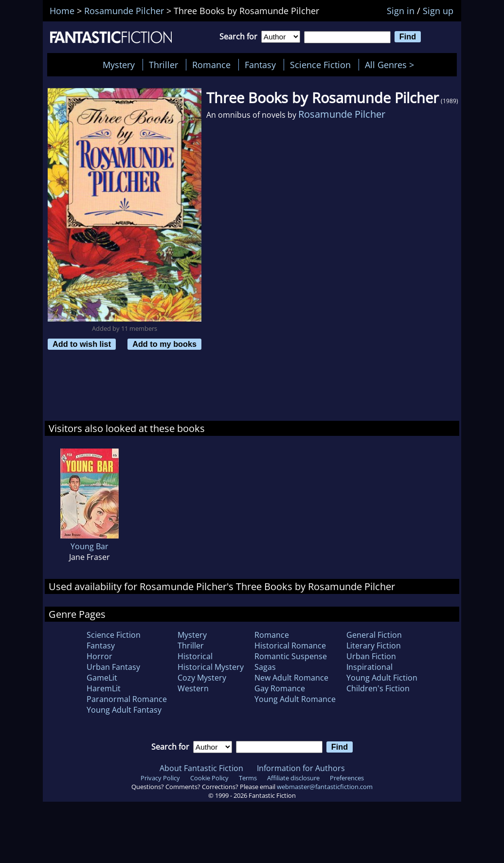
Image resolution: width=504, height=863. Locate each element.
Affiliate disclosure (293, 778)
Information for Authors (301, 768)
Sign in (401, 11)
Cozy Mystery (202, 678)
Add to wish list (82, 344)
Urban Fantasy (113, 667)
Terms (248, 778)
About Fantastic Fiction (201, 768)
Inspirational (369, 667)
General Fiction (374, 635)
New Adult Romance (291, 678)
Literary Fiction (374, 646)
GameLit (102, 678)
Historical (195, 656)
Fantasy (260, 65)
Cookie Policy (209, 778)
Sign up (438, 11)
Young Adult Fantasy (124, 710)
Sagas (265, 667)
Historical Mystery (211, 667)
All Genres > (392, 65)
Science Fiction (320, 65)
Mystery (119, 65)
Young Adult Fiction (382, 678)
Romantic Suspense (291, 656)
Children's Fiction (378, 688)
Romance (211, 65)
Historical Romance (290, 646)
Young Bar (90, 546)
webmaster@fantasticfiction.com (325, 787)
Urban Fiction (371, 656)
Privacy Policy (160, 778)
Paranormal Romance (127, 699)
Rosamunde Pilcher (342, 114)
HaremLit (104, 688)
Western (193, 688)
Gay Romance (280, 688)
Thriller (163, 65)
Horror (99, 656)
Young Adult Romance (295, 699)
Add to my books (164, 344)
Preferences (347, 778)
